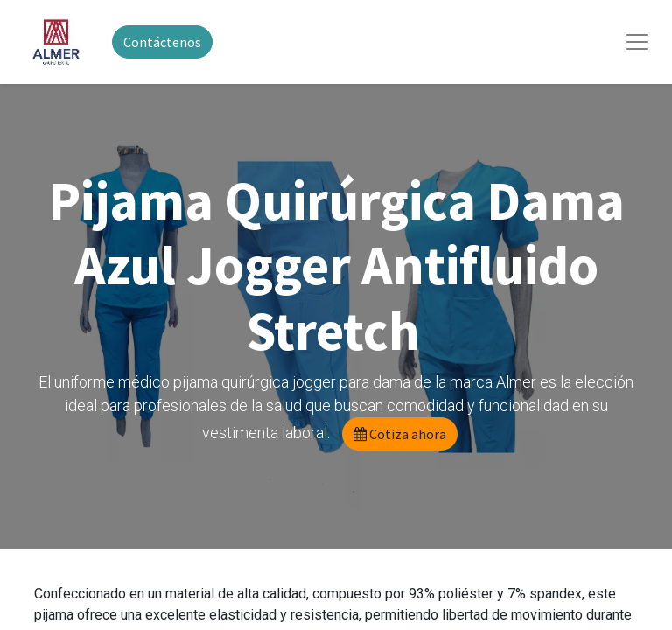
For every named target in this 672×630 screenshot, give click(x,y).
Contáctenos (162, 42)
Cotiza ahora (400, 434)
